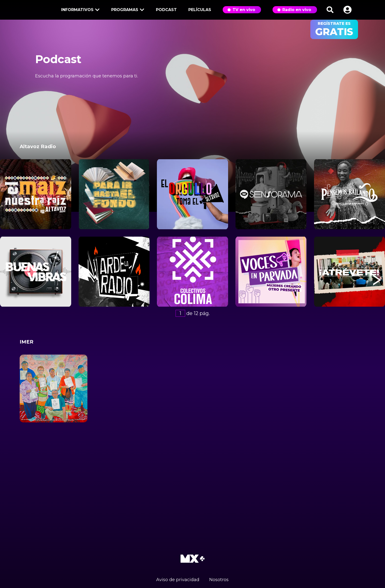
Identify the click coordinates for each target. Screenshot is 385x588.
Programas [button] (127, 10)
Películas (200, 10)
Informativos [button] (80, 10)
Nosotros (219, 580)
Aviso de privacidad (178, 580)
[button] (347, 10)
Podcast (166, 10)
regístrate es (334, 29)
